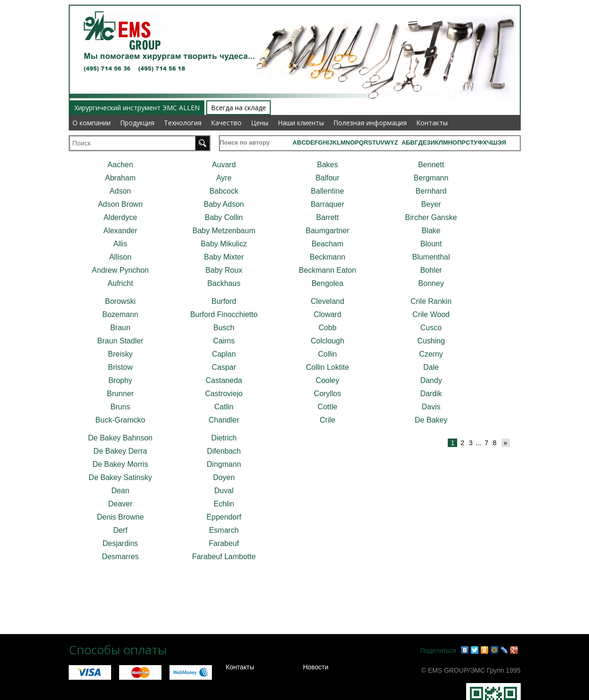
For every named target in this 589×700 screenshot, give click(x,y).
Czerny (431, 354)
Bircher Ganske (431, 217)
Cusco (431, 328)
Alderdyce (120, 217)
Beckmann (328, 257)
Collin (327, 354)
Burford (224, 301)
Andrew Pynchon (120, 270)
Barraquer (327, 204)
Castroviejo (224, 394)
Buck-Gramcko (121, 420)
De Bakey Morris (120, 464)
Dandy (431, 380)
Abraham (120, 178)
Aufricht (120, 283)
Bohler (431, 270)
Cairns (224, 341)
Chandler (224, 420)
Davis (431, 407)
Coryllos (328, 394)
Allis (120, 244)
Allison (120, 257)
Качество (226, 123)
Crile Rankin (431, 301)
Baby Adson (224, 204)
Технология (183, 123)
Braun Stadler (121, 341)
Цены (260, 123)
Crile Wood (431, 314)
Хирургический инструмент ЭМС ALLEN (137, 108)
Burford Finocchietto (224, 314)
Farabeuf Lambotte (224, 557)
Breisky (120, 354)
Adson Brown (120, 204)
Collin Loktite (328, 367)
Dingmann (224, 464)
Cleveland (327, 301)
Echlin (224, 504)
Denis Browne (121, 517)
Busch (224, 328)
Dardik (431, 394)
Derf (120, 530)
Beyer (431, 204)
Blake (431, 231)
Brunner (120, 394)
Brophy (120, 380)
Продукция (137, 123)
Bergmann (431, 178)
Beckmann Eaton (328, 270)
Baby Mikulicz (224, 244)
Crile (327, 420)
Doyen (224, 477)
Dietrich (224, 438)
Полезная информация (370, 123)
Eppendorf (224, 517)
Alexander (120, 231)
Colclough (327, 341)
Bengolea (328, 283)
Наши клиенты (301, 123)
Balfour (327, 178)
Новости (315, 667)
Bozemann (120, 314)
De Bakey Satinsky (120, 477)
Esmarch (224, 530)
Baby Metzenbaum (224, 231)
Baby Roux (224, 270)
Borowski (120, 301)
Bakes (327, 165)
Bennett (431, 165)
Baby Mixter (224, 257)
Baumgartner (327, 231)
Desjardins (121, 543)
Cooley (328, 380)
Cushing (431, 341)
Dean (120, 491)
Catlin (224, 407)
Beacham (328, 244)
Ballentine (327, 191)
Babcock (224, 191)
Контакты (432, 123)
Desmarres (120, 557)
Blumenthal (431, 257)
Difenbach (224, 451)
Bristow (120, 367)
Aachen (120, 165)
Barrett (327, 217)
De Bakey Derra (121, 451)
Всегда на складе (238, 108)
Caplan (224, 354)
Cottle (328, 407)
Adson (120, 191)
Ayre (224, 178)
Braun (120, 328)
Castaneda (224, 380)
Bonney (431, 283)
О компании (92, 123)
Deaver (121, 504)
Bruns (121, 407)
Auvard (224, 165)
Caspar (224, 367)
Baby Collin (224, 217)
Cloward (327, 314)
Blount (431, 244)
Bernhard (431, 191)
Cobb (327, 328)
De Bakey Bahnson (120, 438)
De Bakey (431, 420)
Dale (431, 367)
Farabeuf (224, 543)
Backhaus (224, 283)
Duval (224, 491)
